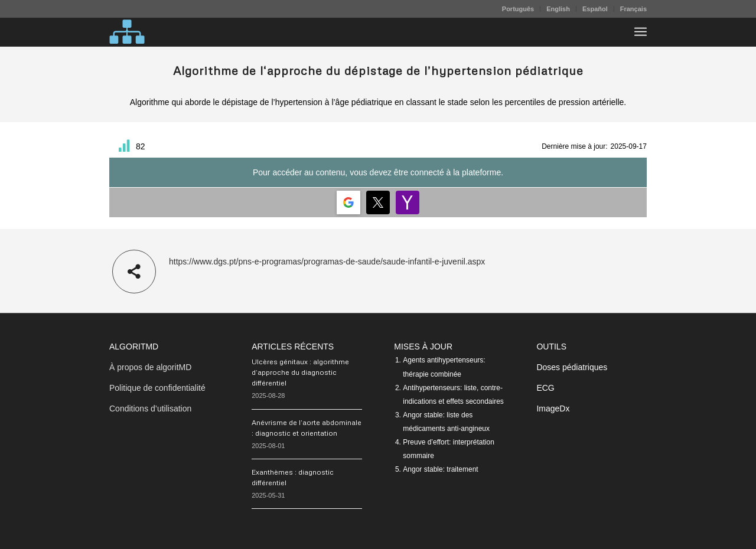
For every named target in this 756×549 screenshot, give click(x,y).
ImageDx (553, 409)
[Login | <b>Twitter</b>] (378, 202)
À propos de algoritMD (150, 367)
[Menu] (641, 32)
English (558, 9)
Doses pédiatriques (572, 367)
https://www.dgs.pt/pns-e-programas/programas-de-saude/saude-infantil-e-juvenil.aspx (327, 262)
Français (633, 9)
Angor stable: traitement (440, 469)
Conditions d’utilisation (150, 409)
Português (518, 9)
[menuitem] (518, 9)
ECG (545, 388)
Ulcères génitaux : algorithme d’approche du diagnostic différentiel (300, 372)
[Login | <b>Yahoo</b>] (408, 202)
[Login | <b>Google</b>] (348, 202)
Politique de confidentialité (157, 388)
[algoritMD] (127, 32)
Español (595, 9)
